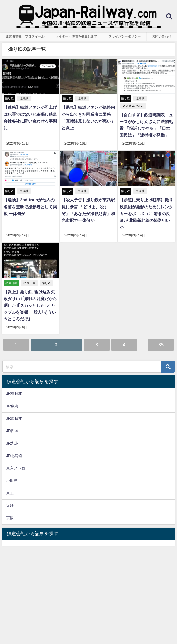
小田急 (12, 480)
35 (161, 344)
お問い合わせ (161, 36)
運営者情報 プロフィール (25, 36)
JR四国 (12, 431)
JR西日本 (14, 418)
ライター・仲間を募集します (76, 36)
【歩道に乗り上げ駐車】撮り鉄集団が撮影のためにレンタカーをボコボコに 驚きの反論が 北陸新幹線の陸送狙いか (146, 213)
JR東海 (12, 406)
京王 (10, 493)
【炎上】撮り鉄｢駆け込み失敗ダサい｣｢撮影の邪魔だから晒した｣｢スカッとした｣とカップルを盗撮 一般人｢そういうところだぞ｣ (30, 305)
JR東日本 (29, 283)
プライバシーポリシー (125, 36)
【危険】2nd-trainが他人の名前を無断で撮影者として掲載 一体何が (30, 207)
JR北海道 (14, 456)
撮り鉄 (24, 98)
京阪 (10, 518)
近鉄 (10, 505)
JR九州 (12, 443)
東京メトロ (16, 468)
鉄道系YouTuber (133, 106)
